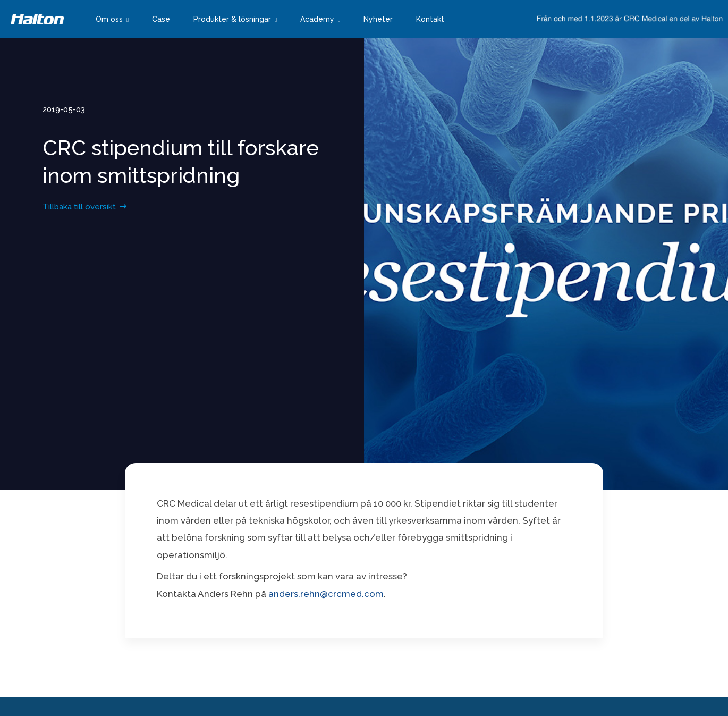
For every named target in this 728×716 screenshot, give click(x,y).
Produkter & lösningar (232, 19)
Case (161, 19)
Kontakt (430, 19)
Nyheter (378, 19)
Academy (317, 19)
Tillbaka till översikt (79, 207)
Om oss (109, 19)
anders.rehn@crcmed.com (326, 594)
